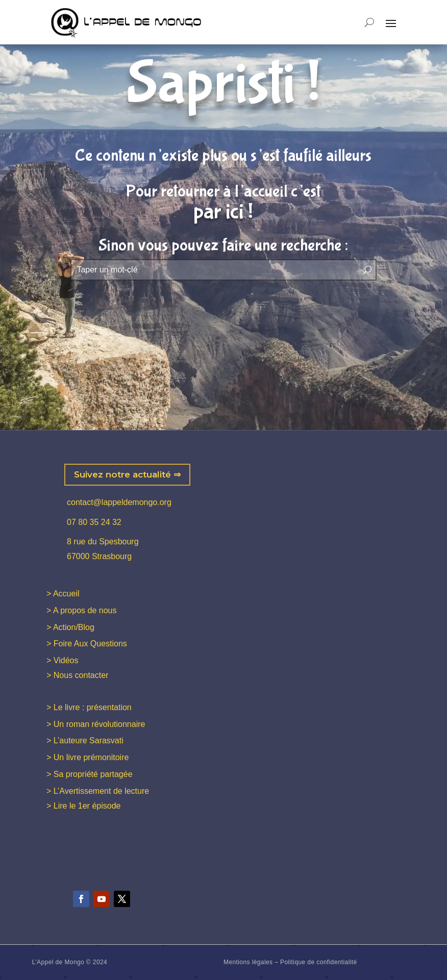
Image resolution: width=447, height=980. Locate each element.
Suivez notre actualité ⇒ (127, 474)
